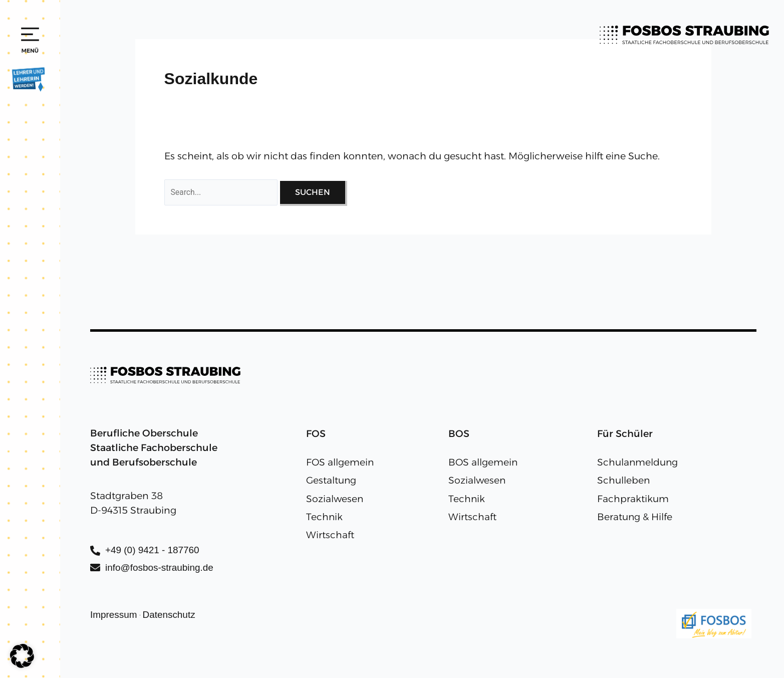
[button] (22, 656)
